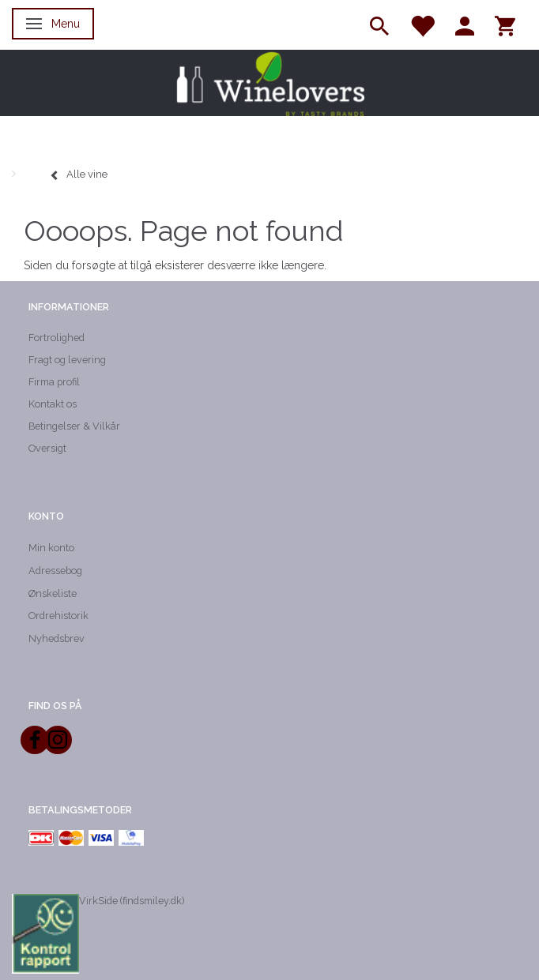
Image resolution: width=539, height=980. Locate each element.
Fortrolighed (57, 338)
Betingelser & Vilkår (74, 426)
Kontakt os (53, 404)
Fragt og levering (67, 360)
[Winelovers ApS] (269, 83)
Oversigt (47, 448)
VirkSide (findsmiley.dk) (132, 901)
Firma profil (54, 382)
